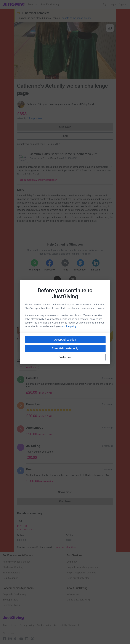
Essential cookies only (65, 348)
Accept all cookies (65, 340)
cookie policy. (70, 326)
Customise (65, 357)
